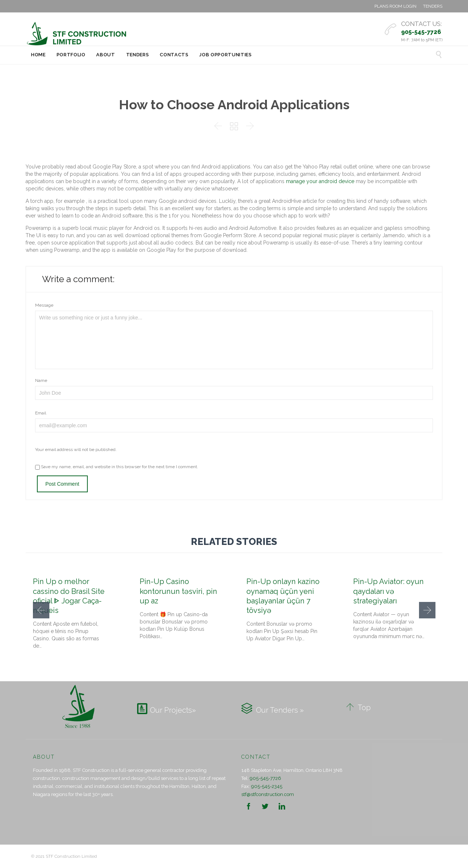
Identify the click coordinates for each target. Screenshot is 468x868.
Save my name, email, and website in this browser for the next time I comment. (117, 467)
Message (44, 305)
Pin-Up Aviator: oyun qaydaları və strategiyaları (388, 591)
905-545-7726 (265, 778)
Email (41, 413)
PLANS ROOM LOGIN (395, 6)
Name (41, 380)
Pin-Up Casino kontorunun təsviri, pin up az (178, 591)
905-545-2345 (267, 786)
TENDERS (433, 6)
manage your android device (320, 181)
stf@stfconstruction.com (268, 794)
